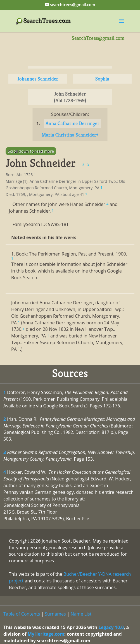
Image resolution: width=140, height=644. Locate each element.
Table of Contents (22, 614)
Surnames (55, 614)
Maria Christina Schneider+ (70, 135)
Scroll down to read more (31, 151)
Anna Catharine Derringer (73, 123)
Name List (81, 614)
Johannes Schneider (38, 79)
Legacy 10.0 (111, 627)
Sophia (102, 79)
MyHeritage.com (46, 634)
